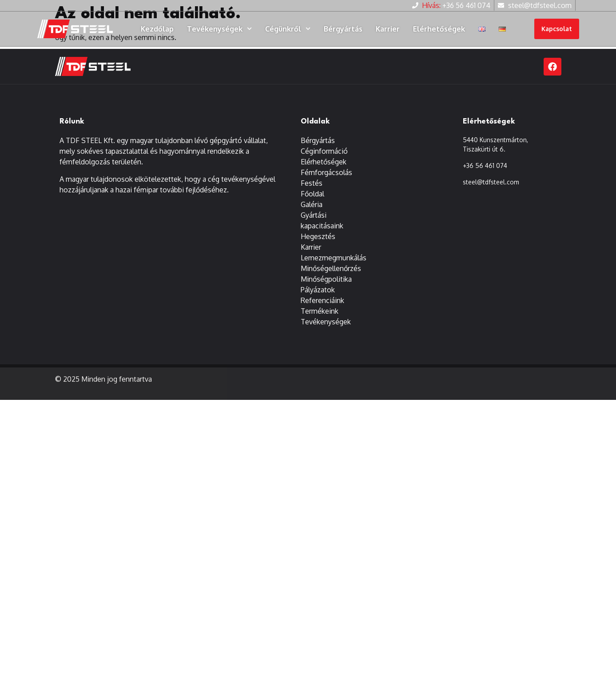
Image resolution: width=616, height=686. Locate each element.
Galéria (312, 205)
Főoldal (312, 194)
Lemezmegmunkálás (334, 258)
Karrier (388, 29)
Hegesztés (318, 237)
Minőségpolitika (326, 279)
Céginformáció (324, 152)
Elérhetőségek (439, 29)
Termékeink (320, 311)
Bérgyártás (343, 29)
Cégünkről (288, 29)
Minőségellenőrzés (331, 269)
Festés (312, 183)
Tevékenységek (219, 29)
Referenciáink (322, 301)
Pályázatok (318, 290)
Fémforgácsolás (326, 173)
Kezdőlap (157, 29)
